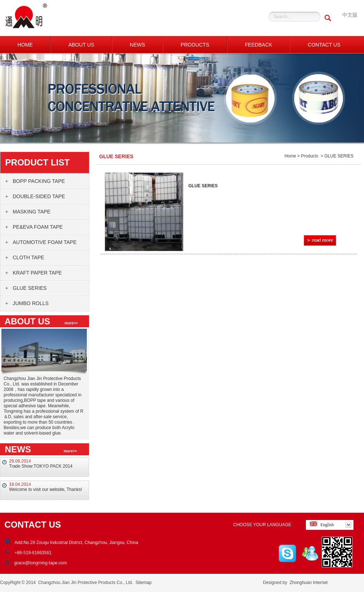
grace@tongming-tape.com (41, 563)
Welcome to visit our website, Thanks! (46, 489)
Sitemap (143, 583)
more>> (71, 323)
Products (310, 156)
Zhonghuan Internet (309, 583)
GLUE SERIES (203, 186)
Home (290, 156)
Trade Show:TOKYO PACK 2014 (41, 466)
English (321, 524)
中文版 (350, 15)
